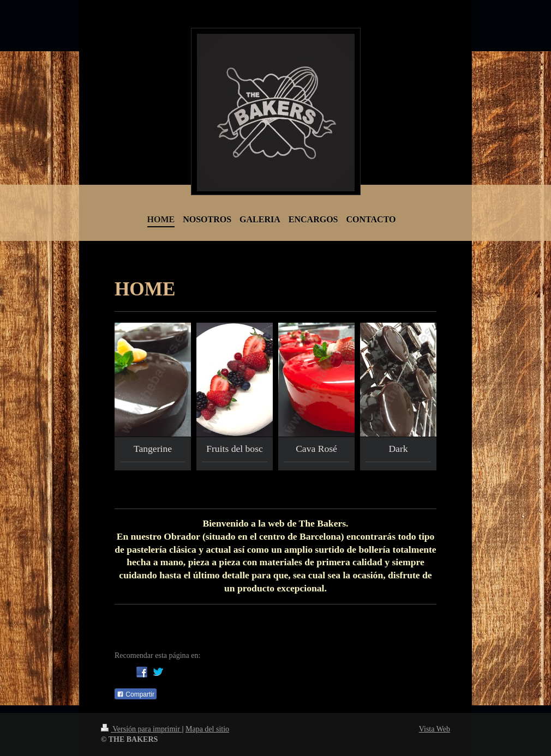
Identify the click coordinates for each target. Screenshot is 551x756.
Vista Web (435, 729)
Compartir (136, 694)
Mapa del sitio (207, 729)
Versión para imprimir (141, 729)
